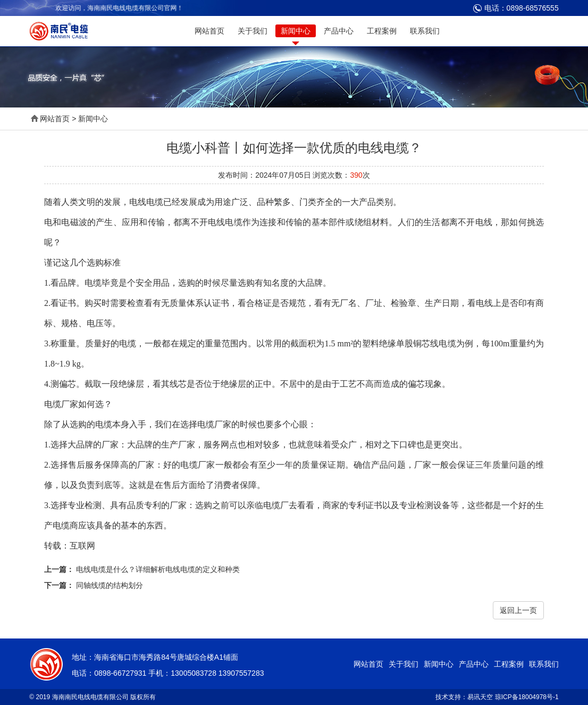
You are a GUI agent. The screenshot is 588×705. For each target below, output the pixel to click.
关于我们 (253, 31)
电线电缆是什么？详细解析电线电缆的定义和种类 (158, 569)
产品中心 (339, 31)
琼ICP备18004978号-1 (527, 697)
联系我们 (425, 31)
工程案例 (382, 31)
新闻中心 (296, 31)
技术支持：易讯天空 (464, 697)
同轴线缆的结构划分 (110, 585)
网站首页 (209, 31)
